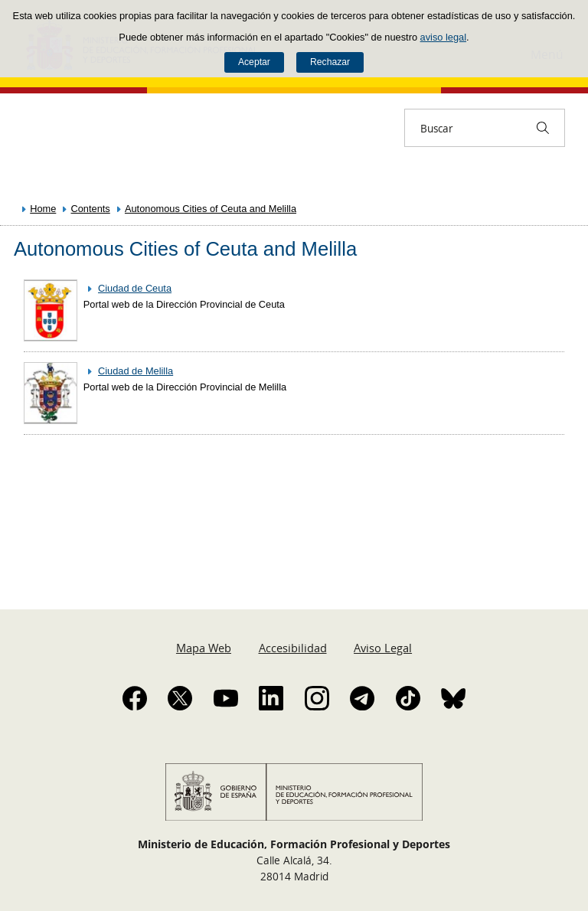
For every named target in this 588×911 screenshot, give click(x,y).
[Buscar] (543, 128)
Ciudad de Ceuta (135, 288)
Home (43, 209)
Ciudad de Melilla (136, 371)
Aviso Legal (383, 648)
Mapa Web (204, 648)
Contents (91, 209)
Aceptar (254, 62)
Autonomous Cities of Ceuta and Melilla (211, 209)
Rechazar (330, 62)
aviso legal (443, 37)
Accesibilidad (293, 648)
